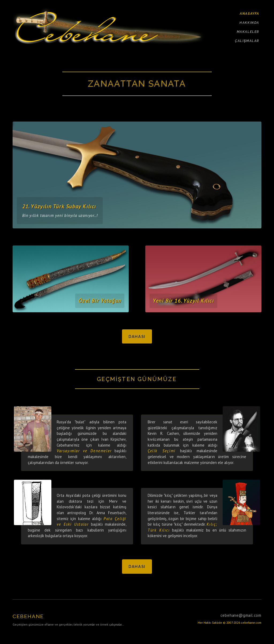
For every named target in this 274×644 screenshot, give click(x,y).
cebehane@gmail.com (241, 615)
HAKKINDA (249, 23)
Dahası (137, 336)
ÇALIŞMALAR (247, 41)
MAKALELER (248, 32)
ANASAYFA (250, 14)
